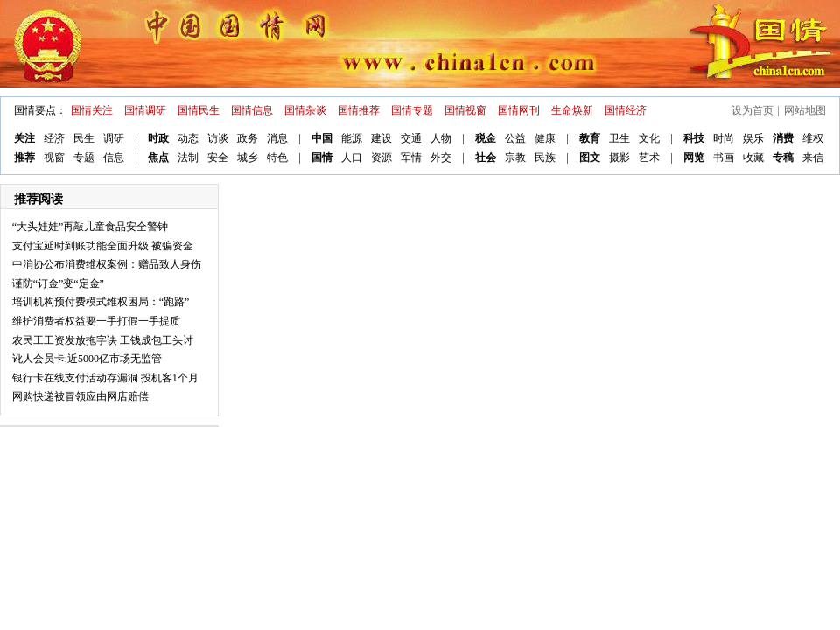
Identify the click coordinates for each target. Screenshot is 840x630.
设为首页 (752, 110)
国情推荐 (359, 110)
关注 (24, 138)
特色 (277, 157)
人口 (352, 157)
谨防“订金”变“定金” (58, 283)
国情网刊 (519, 110)
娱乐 (753, 138)
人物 (441, 138)
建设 (381, 138)
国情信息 (252, 110)
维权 (813, 138)
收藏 (753, 157)
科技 (694, 138)
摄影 (619, 157)
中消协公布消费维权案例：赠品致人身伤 (107, 264)
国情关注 (92, 110)
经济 (54, 138)
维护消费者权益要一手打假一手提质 (96, 321)
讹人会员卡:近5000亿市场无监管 (87, 359)
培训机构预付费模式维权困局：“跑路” (101, 302)
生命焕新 (572, 110)
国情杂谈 (305, 110)
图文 (590, 157)
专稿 (783, 157)
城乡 (248, 157)
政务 (248, 138)
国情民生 (199, 110)
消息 (277, 138)
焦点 (158, 157)
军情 (411, 157)
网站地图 (805, 110)
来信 (813, 157)
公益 (515, 138)
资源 (381, 157)
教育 (590, 138)
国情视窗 (465, 110)
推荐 (24, 157)
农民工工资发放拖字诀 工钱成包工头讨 (103, 340)
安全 (218, 157)
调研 (114, 138)
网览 (694, 157)
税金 (486, 138)
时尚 (724, 138)
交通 (411, 138)
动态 (188, 138)
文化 (649, 138)
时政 (158, 138)
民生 (84, 138)
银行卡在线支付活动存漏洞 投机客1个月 (105, 378)
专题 (84, 157)
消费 (783, 138)
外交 (441, 157)
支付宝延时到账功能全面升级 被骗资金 (103, 246)
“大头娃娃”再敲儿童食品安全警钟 (91, 227)
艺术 (649, 157)
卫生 (619, 138)
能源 (352, 138)
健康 (545, 138)
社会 (486, 157)
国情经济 (626, 110)
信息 (114, 157)
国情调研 (145, 110)
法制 (188, 157)
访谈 (218, 138)
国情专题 (412, 110)
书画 (724, 157)
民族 (545, 157)
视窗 (54, 157)
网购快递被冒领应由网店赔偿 (80, 396)
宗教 (515, 157)
